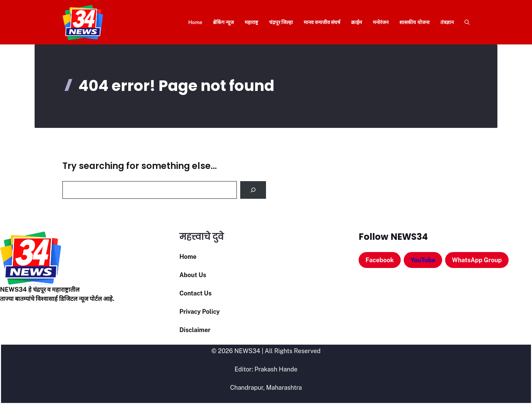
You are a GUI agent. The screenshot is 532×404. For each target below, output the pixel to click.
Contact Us (196, 293)
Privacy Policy (200, 312)
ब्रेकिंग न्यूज (223, 22)
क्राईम (357, 22)
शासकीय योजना (414, 22)
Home (195, 22)
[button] (464, 22)
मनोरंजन (381, 22)
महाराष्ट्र (251, 22)
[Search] (253, 190)
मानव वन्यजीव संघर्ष (322, 22)
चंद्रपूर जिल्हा (281, 22)
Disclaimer (195, 330)
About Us (193, 275)
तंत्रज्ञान (447, 22)
